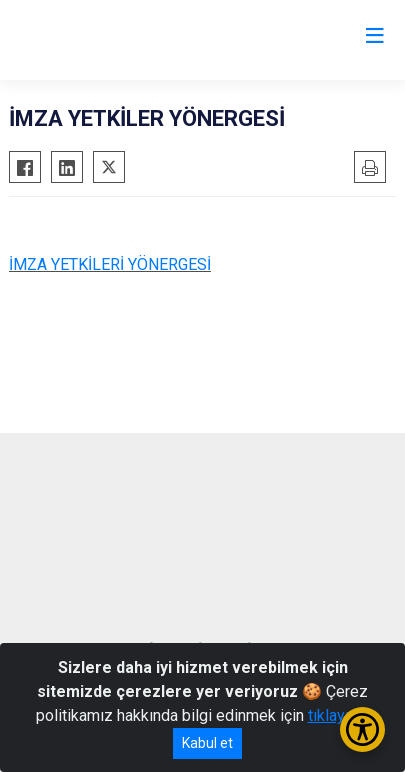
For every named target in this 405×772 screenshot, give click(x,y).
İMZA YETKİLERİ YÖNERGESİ (110, 264)
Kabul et (207, 743)
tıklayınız (339, 715)
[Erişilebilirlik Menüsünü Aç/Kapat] (362, 729)
